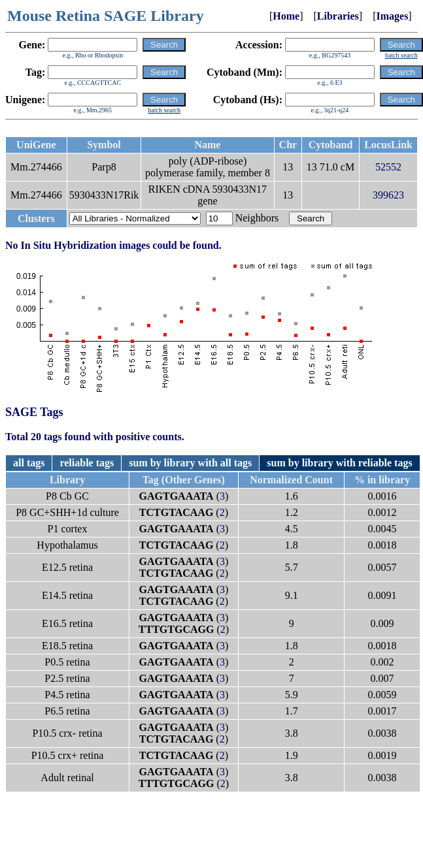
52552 (388, 167)
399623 (388, 195)
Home (286, 16)
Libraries (338, 16)
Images (392, 16)
